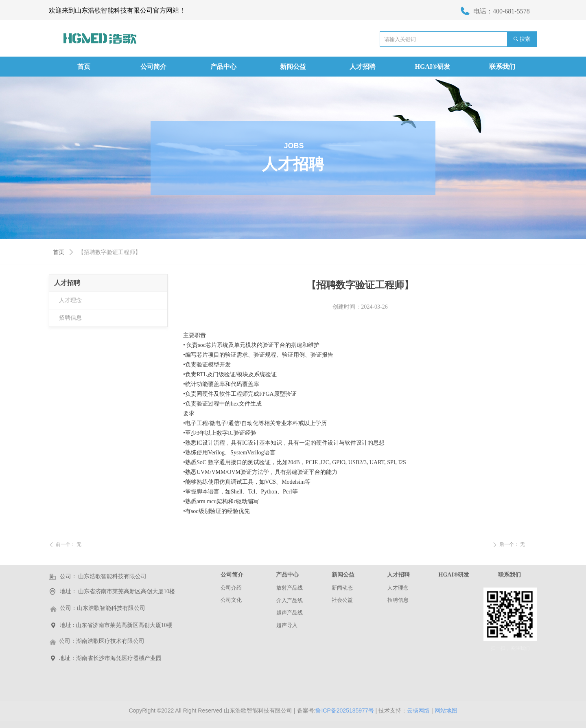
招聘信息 (70, 318)
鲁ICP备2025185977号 (344, 710)
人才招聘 (67, 283)
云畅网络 (418, 710)
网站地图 (446, 710)
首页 (59, 252)
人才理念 (70, 300)
